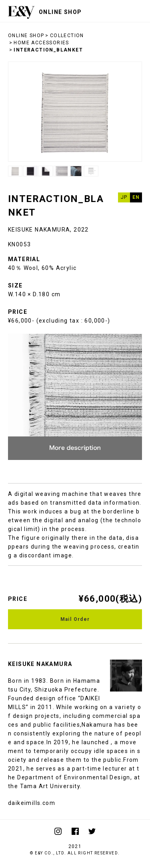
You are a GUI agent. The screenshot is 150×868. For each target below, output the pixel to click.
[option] (75, 112)
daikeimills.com (32, 803)
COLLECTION (67, 36)
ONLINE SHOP (26, 36)
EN (136, 197)
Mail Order (75, 619)
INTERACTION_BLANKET (48, 50)
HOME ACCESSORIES (41, 43)
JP (124, 197)
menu (138, 11)
